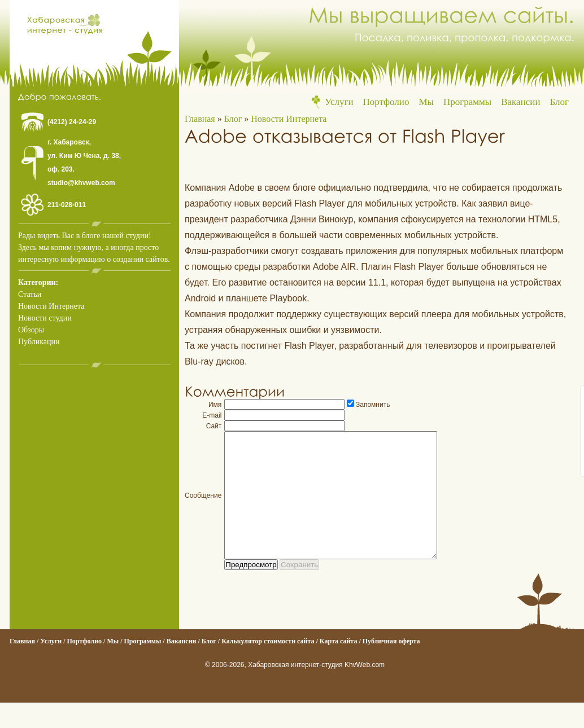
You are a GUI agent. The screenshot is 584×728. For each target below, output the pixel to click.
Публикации (39, 342)
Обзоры (31, 330)
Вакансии (520, 102)
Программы (467, 102)
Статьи (30, 294)
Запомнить (373, 405)
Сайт (214, 426)
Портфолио (386, 102)
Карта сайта (339, 666)
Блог (560, 102)
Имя (215, 405)
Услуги (339, 102)
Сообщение (203, 508)
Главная (200, 119)
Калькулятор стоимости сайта (268, 666)
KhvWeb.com (365, 690)
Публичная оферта (391, 666)
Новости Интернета (51, 306)
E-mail (212, 415)
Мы (426, 102)
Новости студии (45, 318)
